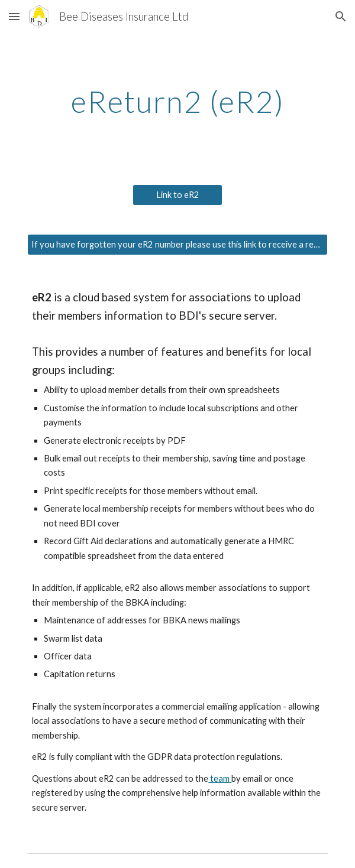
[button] (14, 16)
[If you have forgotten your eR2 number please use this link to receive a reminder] (177, 245)
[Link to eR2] (177, 195)
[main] (177, 102)
